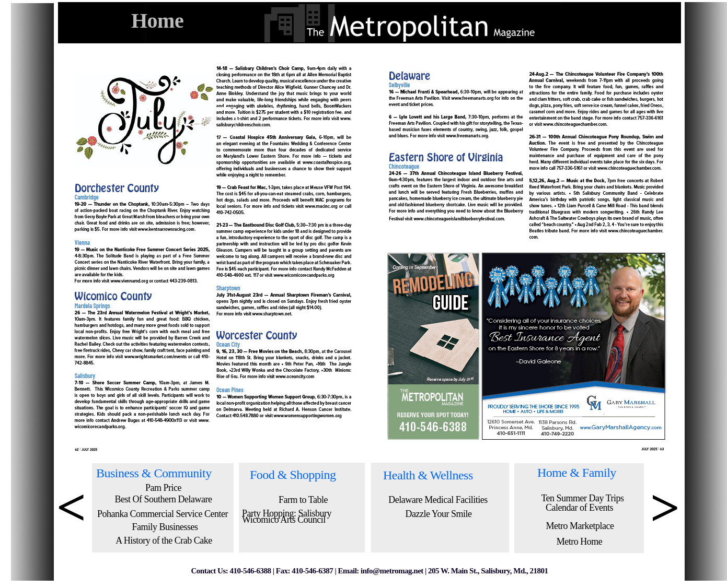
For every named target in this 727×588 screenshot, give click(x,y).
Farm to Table (303, 500)
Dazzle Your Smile (439, 514)
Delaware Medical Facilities (438, 500)
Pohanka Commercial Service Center (163, 514)
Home (157, 21)
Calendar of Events (579, 508)
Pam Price (163, 488)
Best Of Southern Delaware (164, 499)
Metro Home (579, 542)
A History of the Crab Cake (164, 540)
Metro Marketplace (580, 526)
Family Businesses (165, 527)
